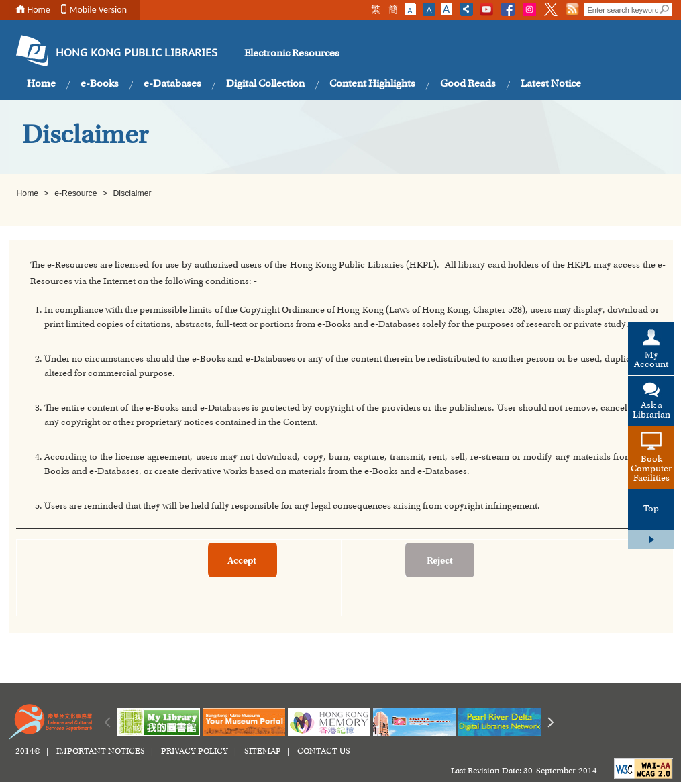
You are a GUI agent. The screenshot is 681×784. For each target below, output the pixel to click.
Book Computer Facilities (651, 469)
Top (651, 509)
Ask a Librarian (651, 411)
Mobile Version (99, 10)
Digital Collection (265, 84)
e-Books (100, 84)
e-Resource (77, 193)
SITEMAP (263, 752)
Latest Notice (551, 84)
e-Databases (172, 84)
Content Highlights (372, 84)
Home (39, 10)
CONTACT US (324, 752)
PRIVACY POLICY (195, 752)
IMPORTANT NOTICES (101, 752)
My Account (651, 360)
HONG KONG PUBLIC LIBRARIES (137, 54)
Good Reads (468, 84)
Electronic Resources (292, 54)
